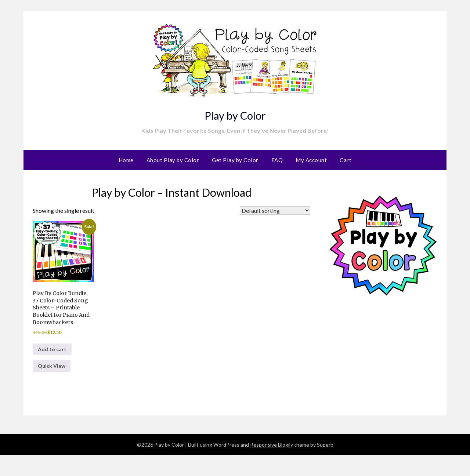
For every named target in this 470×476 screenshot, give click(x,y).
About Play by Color (173, 160)
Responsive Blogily (272, 466)
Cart (346, 160)
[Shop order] (275, 210)
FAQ (277, 160)
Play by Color (235, 113)
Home (126, 160)
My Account (311, 160)
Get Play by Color (235, 160)
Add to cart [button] (54, 367)
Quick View (54, 386)
